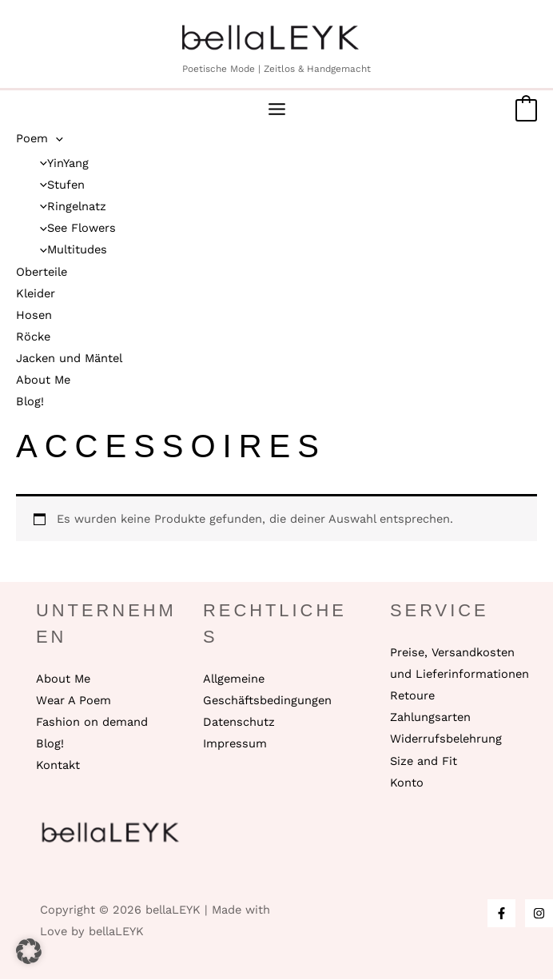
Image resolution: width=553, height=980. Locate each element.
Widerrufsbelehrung (446, 740)
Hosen (34, 316)
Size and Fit (424, 762)
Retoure (412, 696)
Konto (407, 783)
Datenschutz (239, 723)
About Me (43, 380)
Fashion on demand (92, 723)
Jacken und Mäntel (69, 359)
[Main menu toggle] (277, 111)
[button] (29, 951)
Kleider (36, 294)
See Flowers (74, 229)
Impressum (235, 744)
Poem (40, 139)
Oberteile (42, 273)
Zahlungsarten (430, 718)
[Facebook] (501, 914)
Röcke (33, 337)
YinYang (60, 164)
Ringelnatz (69, 207)
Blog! (30, 402)
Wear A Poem (74, 701)
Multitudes (70, 251)
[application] (56, 139)
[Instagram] (539, 914)
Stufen (58, 185)
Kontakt (58, 766)
